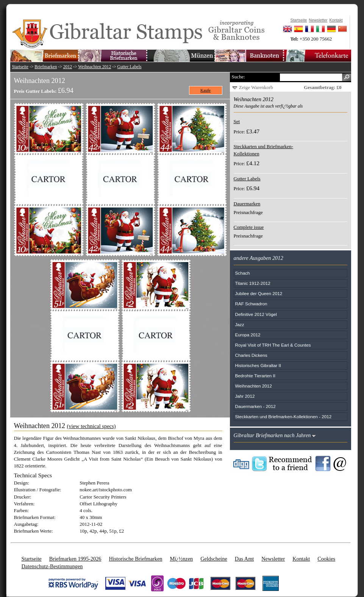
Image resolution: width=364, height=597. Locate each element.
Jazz (240, 324)
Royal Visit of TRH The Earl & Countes (273, 345)
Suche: (238, 77)
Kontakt (301, 559)
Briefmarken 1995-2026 (75, 559)
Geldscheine (214, 559)
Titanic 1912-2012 (253, 283)
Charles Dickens (251, 355)
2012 (68, 67)
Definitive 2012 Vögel (256, 314)
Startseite (20, 67)
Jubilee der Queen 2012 (259, 293)
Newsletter (273, 559)
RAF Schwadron (251, 304)
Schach (243, 273)
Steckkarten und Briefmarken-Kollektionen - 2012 (284, 416)
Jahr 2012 (245, 396)
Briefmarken (46, 67)
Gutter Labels (130, 67)
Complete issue (249, 227)
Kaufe (205, 90)
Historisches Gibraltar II (258, 365)
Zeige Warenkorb (256, 87)
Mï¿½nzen (181, 559)
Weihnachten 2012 (95, 67)
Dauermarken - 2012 (255, 406)
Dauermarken (247, 204)
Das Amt (244, 559)
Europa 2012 (248, 335)
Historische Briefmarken (135, 559)
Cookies (326, 559)
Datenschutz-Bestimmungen (52, 566)
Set (237, 121)
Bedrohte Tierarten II (255, 376)
